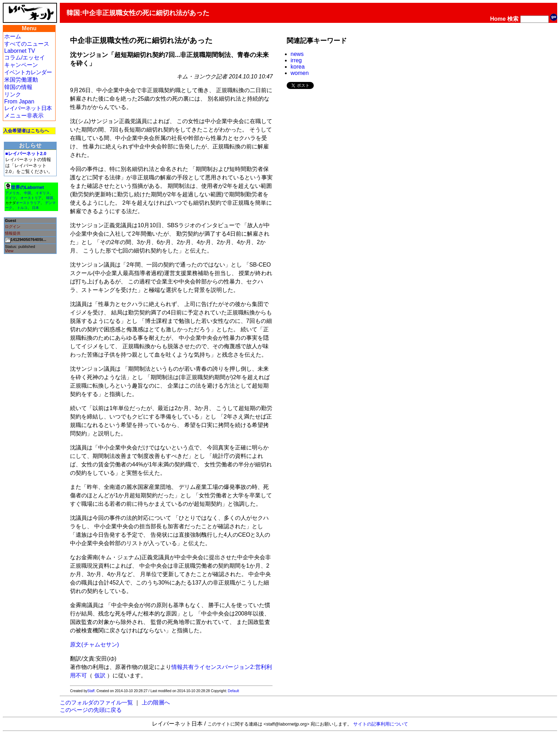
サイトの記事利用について (381, 724)
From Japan (19, 101)
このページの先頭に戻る (91, 710)
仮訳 (100, 675)
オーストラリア (28, 203)
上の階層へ (156, 703)
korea (298, 67)
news (297, 54)
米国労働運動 (21, 80)
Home (498, 19)
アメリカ (12, 193)
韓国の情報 (18, 87)
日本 (36, 208)
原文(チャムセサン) (94, 644)
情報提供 (13, 233)
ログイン (13, 226)
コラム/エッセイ (25, 58)
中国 (27, 193)
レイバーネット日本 (28, 108)
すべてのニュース (27, 44)
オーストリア (31, 198)
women (300, 73)
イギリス (43, 193)
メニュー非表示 (24, 116)
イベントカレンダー (28, 72)
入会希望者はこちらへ (26, 131)
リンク (13, 94)
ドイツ (11, 198)
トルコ (22, 208)
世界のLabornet (27, 187)
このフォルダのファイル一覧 (96, 703)
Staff (91, 691)
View (9, 251)
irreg (296, 60)
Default (234, 691)
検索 (513, 19)
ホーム (13, 36)
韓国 (50, 198)
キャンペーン (21, 65)
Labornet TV (20, 51)
